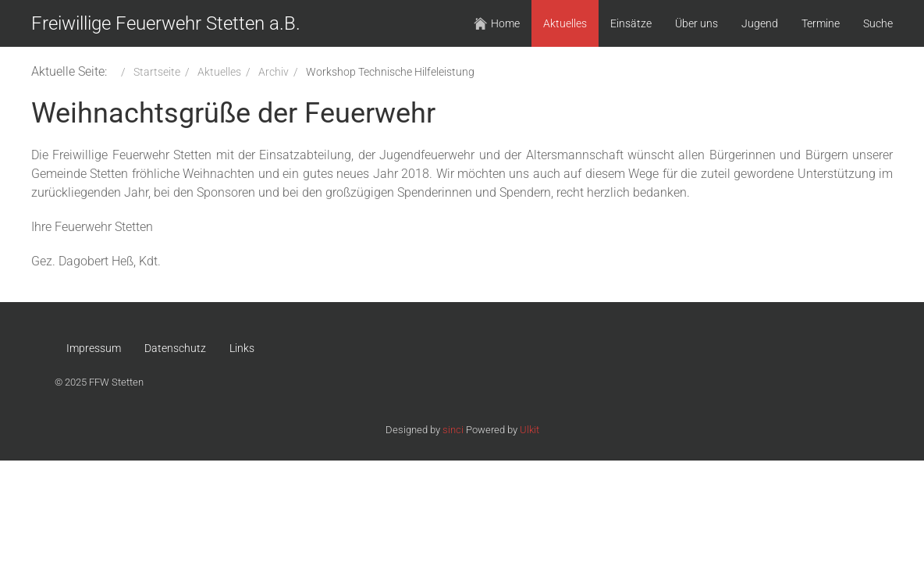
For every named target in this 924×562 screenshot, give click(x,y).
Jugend (760, 23)
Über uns (697, 23)
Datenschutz (175, 348)
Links (242, 348)
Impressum (94, 348)
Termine (821, 23)
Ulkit (530, 430)
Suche (878, 23)
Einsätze (631, 23)
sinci (453, 430)
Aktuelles (565, 23)
